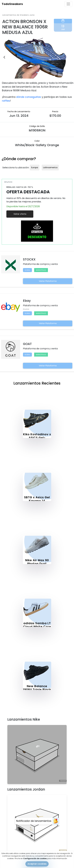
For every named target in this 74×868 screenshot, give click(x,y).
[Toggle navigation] (68, 4)
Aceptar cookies (37, 864)
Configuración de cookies (35, 858)
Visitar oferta (20, 214)
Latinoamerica (50, 167)
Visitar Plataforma (48, 281)
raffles (6, 101)
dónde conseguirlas (29, 97)
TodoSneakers (12, 4)
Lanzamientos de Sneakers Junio (18, 15)
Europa (35, 167)
